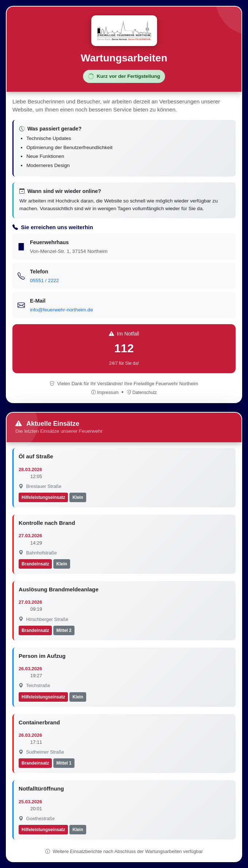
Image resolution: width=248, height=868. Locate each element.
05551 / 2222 (44, 281)
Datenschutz (142, 393)
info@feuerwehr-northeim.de (61, 310)
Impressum (106, 393)
